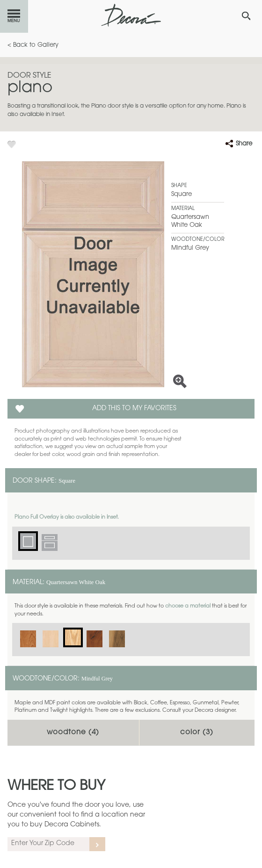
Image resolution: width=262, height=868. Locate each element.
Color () (197, 733)
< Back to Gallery (33, 45)
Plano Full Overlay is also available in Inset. (67, 517)
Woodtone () (73, 733)
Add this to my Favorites (134, 409)
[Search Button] (246, 16)
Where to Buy (56, 787)
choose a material (188, 606)
